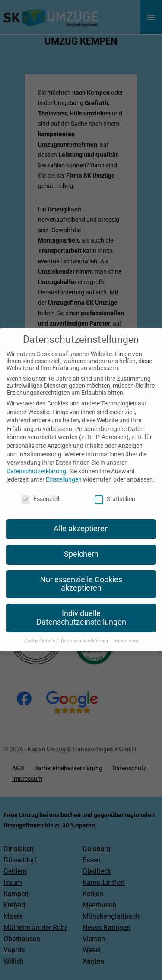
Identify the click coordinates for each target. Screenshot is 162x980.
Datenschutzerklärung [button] (85, 632)
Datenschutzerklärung (36, 462)
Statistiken (115, 490)
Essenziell (40, 490)
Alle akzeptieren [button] (81, 520)
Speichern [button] (81, 545)
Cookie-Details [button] (40, 632)
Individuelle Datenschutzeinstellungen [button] (81, 609)
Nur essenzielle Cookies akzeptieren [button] (81, 575)
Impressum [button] (126, 632)
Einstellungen (64, 471)
